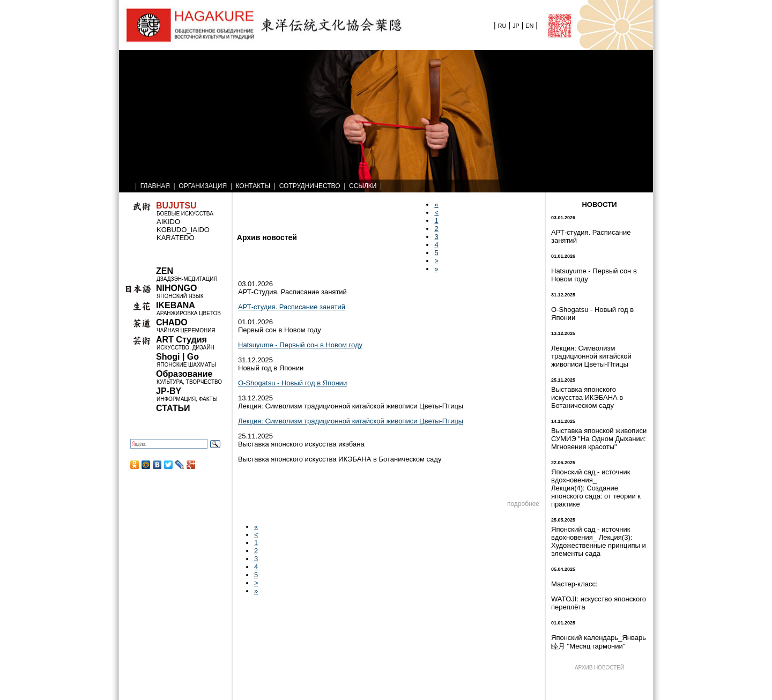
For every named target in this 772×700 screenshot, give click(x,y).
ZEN (165, 271)
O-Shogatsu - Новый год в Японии (292, 383)
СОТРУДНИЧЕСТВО (310, 186)
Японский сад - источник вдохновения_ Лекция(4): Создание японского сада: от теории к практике (596, 488)
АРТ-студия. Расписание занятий (292, 307)
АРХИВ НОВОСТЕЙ (599, 668)
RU (502, 26)
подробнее (523, 504)
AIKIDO (168, 222)
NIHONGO (176, 288)
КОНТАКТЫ (253, 186)
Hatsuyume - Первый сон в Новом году (300, 345)
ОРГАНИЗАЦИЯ (203, 186)
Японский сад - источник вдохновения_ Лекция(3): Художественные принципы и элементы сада (599, 541)
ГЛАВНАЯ (155, 186)
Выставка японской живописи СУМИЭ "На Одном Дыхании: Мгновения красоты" (599, 439)
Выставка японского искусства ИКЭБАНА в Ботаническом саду (587, 397)
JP (516, 26)
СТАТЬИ (173, 408)
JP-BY (169, 391)
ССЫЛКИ (363, 186)
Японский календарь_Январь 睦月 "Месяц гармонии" (599, 642)
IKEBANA (176, 305)
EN (529, 26)
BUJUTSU (176, 206)
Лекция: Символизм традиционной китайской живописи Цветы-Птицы (351, 421)
